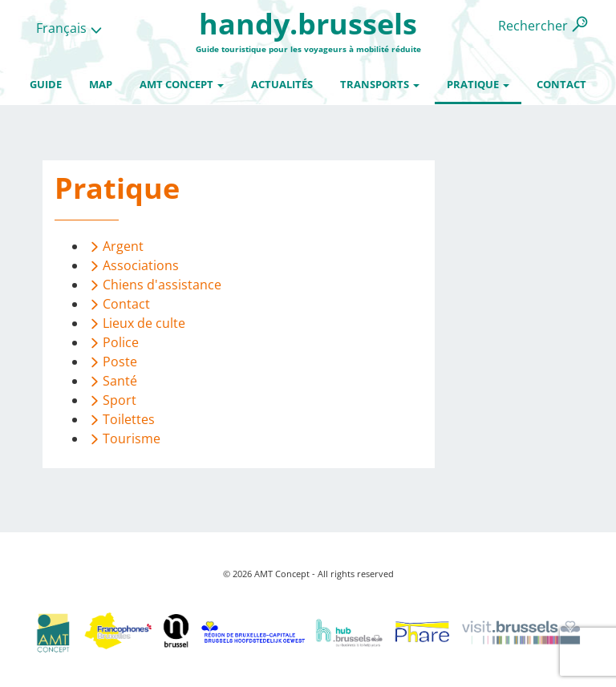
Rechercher (533, 26)
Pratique (478, 84)
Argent (123, 246)
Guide (46, 84)
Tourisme (132, 438)
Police (121, 342)
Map (101, 84)
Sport (120, 400)
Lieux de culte (144, 323)
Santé (120, 381)
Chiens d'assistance (162, 285)
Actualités (282, 84)
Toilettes (129, 419)
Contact (561, 84)
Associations (141, 265)
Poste (120, 362)
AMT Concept (182, 84)
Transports (380, 84)
